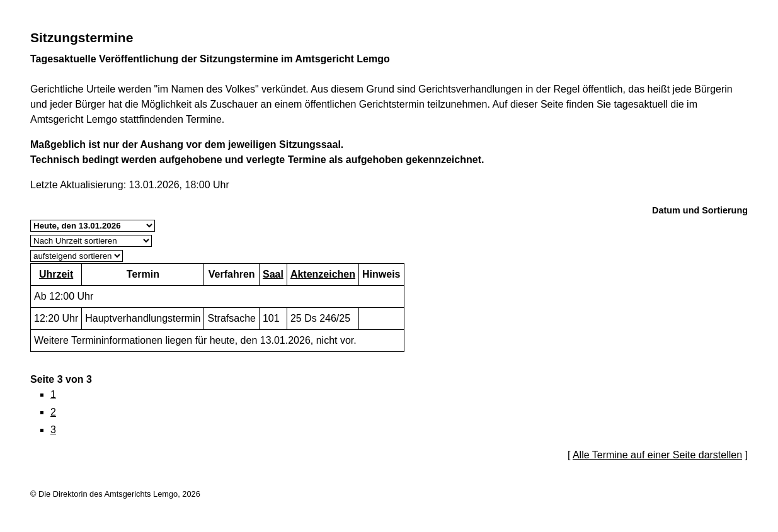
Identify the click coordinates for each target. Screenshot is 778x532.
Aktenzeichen (323, 274)
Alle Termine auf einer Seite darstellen (657, 455)
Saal (273, 274)
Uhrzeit (56, 274)
